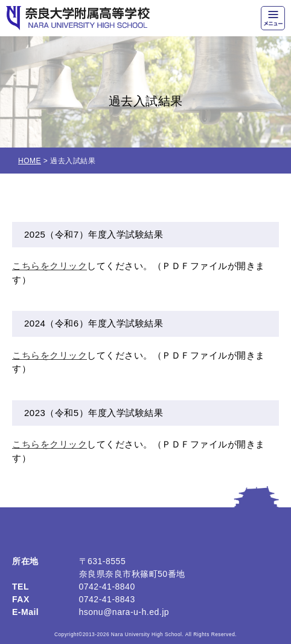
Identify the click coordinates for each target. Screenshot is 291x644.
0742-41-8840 (107, 587)
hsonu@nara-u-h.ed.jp (124, 612)
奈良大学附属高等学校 (78, 18)
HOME (30, 161)
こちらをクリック (50, 266)
